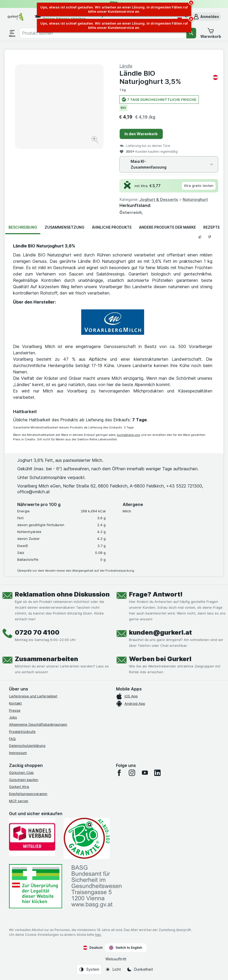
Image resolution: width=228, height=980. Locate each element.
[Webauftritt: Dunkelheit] (140, 969)
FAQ (12, 739)
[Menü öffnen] (12, 33)
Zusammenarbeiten (46, 659)
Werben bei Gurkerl (160, 659)
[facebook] (119, 773)
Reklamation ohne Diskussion (62, 594)
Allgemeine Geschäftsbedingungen (38, 724)
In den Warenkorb (141, 134)
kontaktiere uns (129, 435)
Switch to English (126, 948)
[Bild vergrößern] (95, 140)
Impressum (18, 753)
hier (98, 935)
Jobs (13, 717)
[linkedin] (157, 773)
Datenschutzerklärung (27, 746)
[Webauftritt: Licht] (113, 969)
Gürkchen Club (21, 773)
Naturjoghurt (195, 199)
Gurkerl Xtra (19, 787)
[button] (206, 17)
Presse (15, 710)
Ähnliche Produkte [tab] (112, 227)
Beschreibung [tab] (23, 227)
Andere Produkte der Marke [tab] (167, 227)
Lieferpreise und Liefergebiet (33, 696)
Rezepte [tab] (212, 227)
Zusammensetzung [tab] (64, 227)
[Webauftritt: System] (89, 969)
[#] (36, 886)
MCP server (19, 801)
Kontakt (15, 703)
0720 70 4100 (37, 632)
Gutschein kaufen (24, 780)
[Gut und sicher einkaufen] (87, 838)
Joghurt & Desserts (159, 199)
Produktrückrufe (22, 731)
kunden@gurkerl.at (160, 632)
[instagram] (132, 773)
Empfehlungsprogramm (28, 794)
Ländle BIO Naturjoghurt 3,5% (169, 77)
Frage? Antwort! (156, 594)
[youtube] (145, 773)
